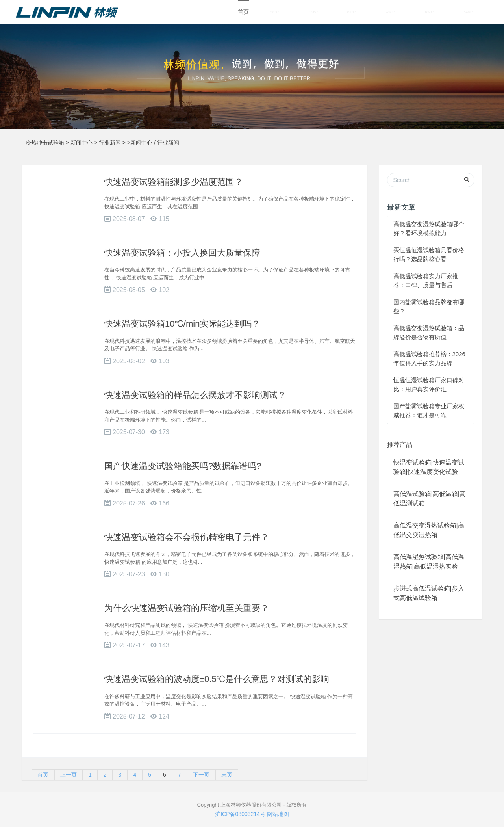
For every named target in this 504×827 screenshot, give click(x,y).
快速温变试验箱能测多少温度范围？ (174, 182)
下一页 (201, 775)
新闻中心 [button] (352, 12)
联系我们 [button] (469, 12)
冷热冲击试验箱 (45, 143)
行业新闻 (110, 143)
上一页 (69, 775)
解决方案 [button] (430, 12)
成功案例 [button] (391, 12)
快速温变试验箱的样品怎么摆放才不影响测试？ (195, 395)
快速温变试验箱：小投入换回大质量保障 (182, 253)
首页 (243, 12)
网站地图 (278, 814)
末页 (227, 775)
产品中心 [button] (274, 12)
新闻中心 (82, 143)
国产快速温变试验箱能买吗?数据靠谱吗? (183, 466)
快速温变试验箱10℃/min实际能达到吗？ (182, 324)
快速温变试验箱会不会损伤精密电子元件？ (187, 537)
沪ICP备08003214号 (240, 814)
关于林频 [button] (313, 12)
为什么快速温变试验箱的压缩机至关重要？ (187, 608)
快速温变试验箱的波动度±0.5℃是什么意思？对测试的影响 (217, 679)
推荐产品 (400, 445)
